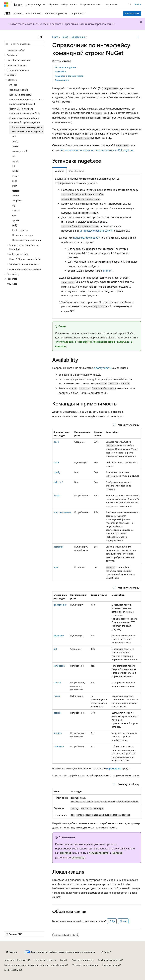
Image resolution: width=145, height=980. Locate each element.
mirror (57, 696)
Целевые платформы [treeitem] (20, 95)
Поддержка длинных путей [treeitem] (26, 240)
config (57, 472)
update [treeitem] (16, 220)
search (57, 713)
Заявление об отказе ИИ (17, 960)
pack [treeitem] (14, 181)
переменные (114, 768)
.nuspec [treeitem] (13, 85)
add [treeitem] (14, 136)
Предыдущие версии (45, 960)
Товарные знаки (110, 965)
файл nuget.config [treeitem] (19, 90)
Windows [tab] (59, 171)
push (56, 462)
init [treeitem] (14, 156)
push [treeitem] (15, 186)
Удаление (59, 635)
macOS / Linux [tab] (77, 171)
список (58, 682)
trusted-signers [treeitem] (20, 230)
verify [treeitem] (15, 225)
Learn (55, 37)
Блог (63, 960)
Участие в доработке (83, 960)
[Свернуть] (40, 37)
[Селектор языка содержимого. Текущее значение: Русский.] (12, 952)
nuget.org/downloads (86, 237)
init (55, 649)
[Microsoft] (6, 5)
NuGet (65, 37)
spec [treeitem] (14, 215)
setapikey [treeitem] (17, 200)
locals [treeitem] (15, 171)
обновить (59, 746)
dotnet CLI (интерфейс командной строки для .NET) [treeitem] (24, 111)
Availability (60, 71)
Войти (138, 4)
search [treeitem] (15, 195)
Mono (106, 271)
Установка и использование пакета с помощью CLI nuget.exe (97, 150)
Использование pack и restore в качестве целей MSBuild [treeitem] (26, 102)
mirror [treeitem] (15, 176)
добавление (60, 605)
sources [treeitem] (16, 210)
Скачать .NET (132, 13)
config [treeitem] (15, 141)
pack (56, 442)
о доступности (102, 368)
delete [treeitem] (15, 146)
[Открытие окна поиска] (130, 5)
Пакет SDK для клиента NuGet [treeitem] (25, 259)
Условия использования (85, 965)
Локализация (62, 80)
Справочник (78, 37)
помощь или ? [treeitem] (20, 151)
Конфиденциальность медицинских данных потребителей (35, 965)
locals (57, 495)
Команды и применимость (69, 76)
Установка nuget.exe (66, 67)
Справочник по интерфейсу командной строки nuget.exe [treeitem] (27, 129)
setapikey (59, 547)
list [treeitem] (13, 166)
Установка (59, 666)
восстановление (62, 512)
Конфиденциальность (109, 960)
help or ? (58, 482)
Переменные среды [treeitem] (23, 235)
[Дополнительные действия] (138, 37)
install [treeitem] (15, 161)
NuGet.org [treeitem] (12, 284)
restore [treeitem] (16, 191)
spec (56, 567)
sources (58, 733)
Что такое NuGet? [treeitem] (16, 50)
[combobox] (24, 44)
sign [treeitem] (14, 205)
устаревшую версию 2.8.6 (95, 230)
